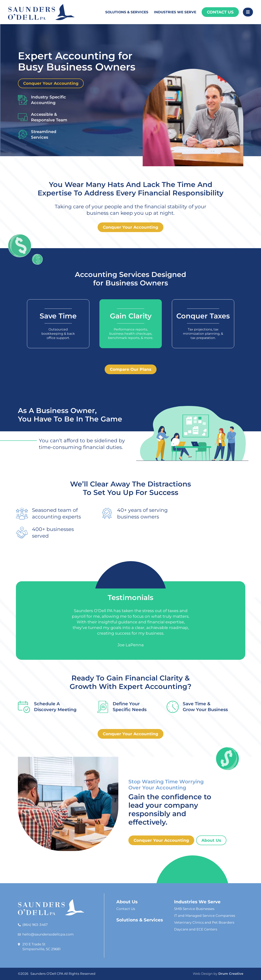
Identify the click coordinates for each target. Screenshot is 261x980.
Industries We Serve (175, 12)
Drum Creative (231, 974)
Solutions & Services (127, 12)
